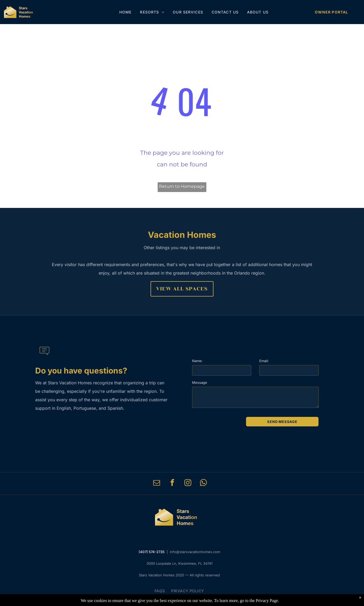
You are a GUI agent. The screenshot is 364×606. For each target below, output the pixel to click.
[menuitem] (125, 12)
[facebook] (172, 484)
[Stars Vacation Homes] (18, 12)
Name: (197, 361)
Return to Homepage (182, 186)
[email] (156, 484)
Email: (264, 361)
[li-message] (44, 357)
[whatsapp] (203, 484)
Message (200, 382)
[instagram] (188, 484)
